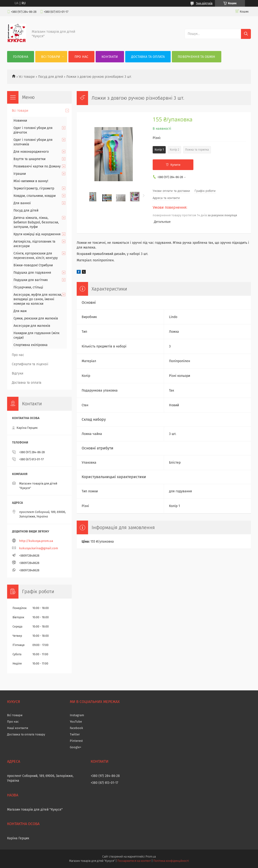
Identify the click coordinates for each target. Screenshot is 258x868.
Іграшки (20, 174)
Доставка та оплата (148, 57)
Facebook (76, 728)
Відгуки (18, 373)
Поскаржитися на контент (134, 861)
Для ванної (22, 203)
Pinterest (76, 741)
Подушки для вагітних (31, 280)
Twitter (75, 734)
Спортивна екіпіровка (31, 345)
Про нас (82, 57)
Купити (175, 165)
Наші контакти (18, 728)
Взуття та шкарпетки (29, 159)
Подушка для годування (32, 273)
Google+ (76, 747)
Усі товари (27, 77)
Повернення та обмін (197, 57)
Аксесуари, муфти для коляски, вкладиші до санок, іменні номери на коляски (38, 299)
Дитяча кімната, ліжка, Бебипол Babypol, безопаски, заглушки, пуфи (36, 222)
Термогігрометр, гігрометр (34, 188)
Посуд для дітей (51, 77)
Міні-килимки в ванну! (31, 181)
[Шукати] (246, 34)
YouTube (76, 722)
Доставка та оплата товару (26, 734)
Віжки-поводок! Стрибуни (33, 265)
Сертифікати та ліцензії (30, 364)
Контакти (110, 57)
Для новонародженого (31, 152)
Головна (21, 57)
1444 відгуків (204, 3)
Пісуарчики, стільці (28, 287)
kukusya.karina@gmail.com (39, 548)
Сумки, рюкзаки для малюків (36, 318)
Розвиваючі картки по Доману (37, 166)
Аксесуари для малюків (32, 326)
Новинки (20, 121)
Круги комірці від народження (37, 234)
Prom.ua (151, 857)
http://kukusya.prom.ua (36, 541)
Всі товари (51, 57)
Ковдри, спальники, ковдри (35, 196)
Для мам (20, 311)
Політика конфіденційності (171, 861)
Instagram (77, 715)
